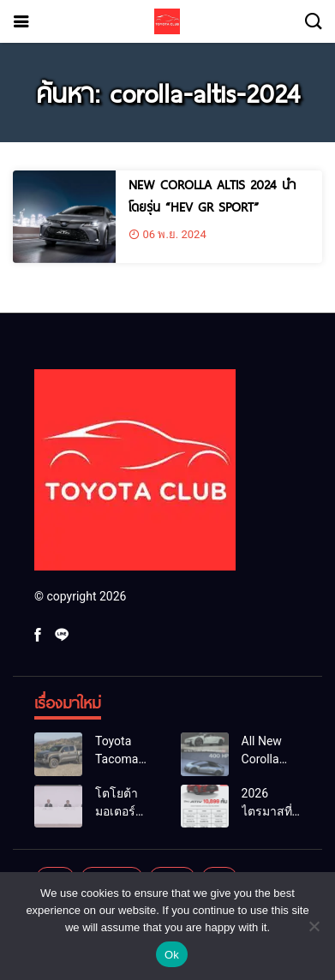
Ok (172, 955)
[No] (314, 926)
